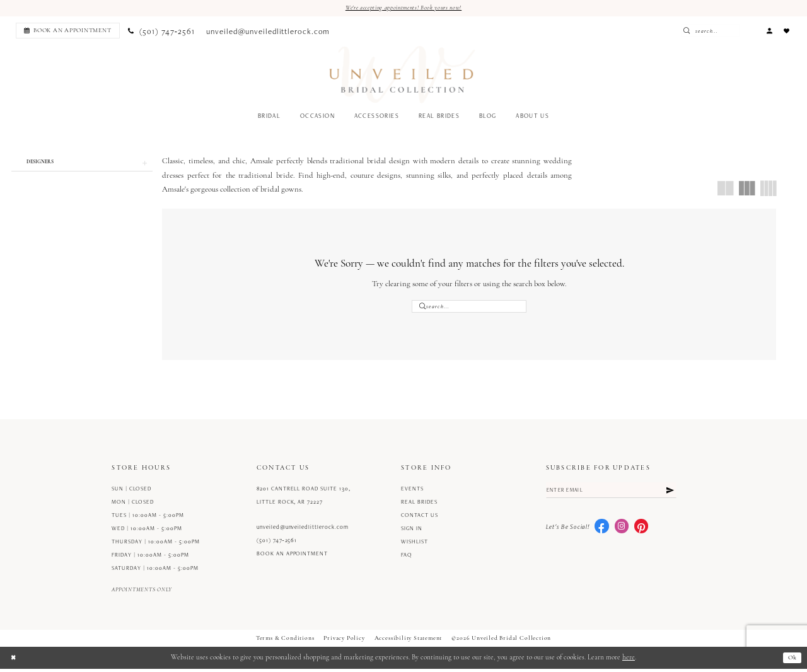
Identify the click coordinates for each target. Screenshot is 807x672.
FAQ (407, 558)
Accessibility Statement (409, 641)
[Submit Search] (710, 31)
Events (412, 492)
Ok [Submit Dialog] (792, 661)
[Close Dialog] (14, 661)
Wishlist (415, 545)
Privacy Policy (344, 641)
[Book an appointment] (68, 31)
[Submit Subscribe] (670, 494)
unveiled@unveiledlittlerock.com (303, 530)
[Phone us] (161, 32)
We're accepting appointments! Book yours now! (403, 8)
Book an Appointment (292, 557)
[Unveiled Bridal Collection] (403, 75)
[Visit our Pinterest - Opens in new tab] (641, 531)
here (629, 661)
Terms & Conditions (285, 641)
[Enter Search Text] (731, 31)
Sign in (412, 531)
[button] (769, 31)
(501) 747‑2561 (277, 543)
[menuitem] (66, 31)
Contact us (420, 518)
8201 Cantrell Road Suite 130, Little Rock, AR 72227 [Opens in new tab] (304, 498)
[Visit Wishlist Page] (787, 31)
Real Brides (419, 505)
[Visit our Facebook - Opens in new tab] (601, 531)
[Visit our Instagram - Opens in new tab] (622, 531)
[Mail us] (268, 32)
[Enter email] (612, 494)
